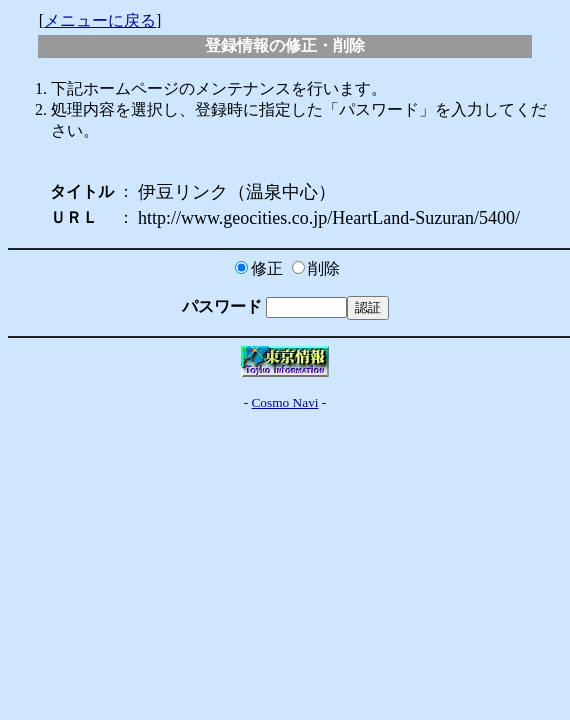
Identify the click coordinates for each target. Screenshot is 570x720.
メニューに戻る (100, 20)
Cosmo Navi (284, 402)
